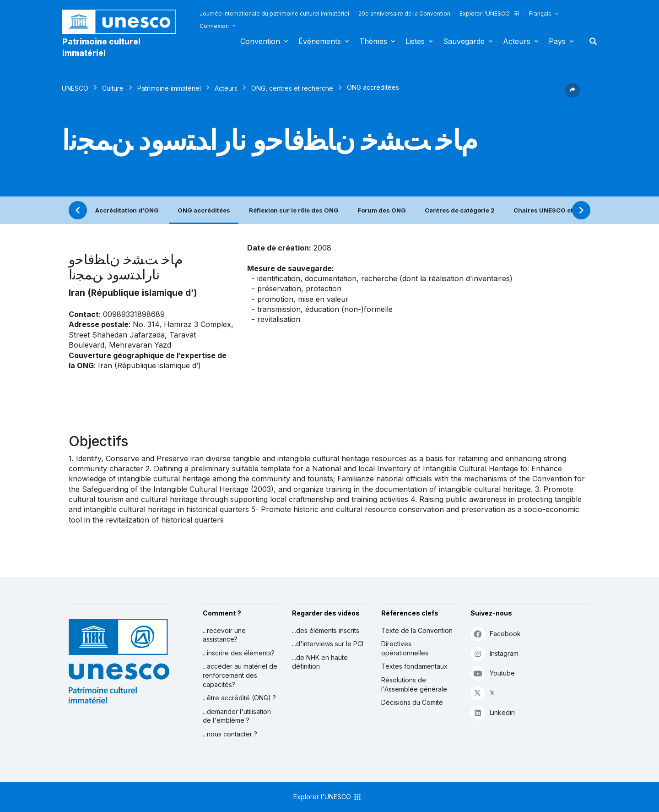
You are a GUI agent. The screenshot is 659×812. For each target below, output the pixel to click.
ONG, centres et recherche (292, 88)
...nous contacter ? (230, 734)
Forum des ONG (382, 210)
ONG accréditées (204, 210)
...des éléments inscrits (326, 630)
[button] (573, 95)
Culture (113, 88)
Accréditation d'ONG (127, 210)
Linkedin (493, 712)
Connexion (214, 26)
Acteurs (517, 41)
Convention (260, 41)
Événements (320, 41)
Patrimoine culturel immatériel (101, 47)
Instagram (494, 653)
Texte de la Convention (417, 630)
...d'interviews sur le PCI (328, 644)
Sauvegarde (464, 41)
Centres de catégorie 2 (460, 210)
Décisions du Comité (412, 702)
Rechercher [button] (590, 41)
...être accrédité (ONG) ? (239, 698)
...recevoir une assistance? (224, 635)
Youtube (493, 673)
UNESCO (75, 88)
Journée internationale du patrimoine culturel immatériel (274, 14)
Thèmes (373, 41)
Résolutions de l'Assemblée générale (414, 684)
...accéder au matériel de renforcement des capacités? (240, 675)
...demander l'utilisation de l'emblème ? (237, 716)
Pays (557, 41)
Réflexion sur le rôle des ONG (294, 210)
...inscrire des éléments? (239, 653)
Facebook (496, 634)
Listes (415, 41)
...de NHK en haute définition (320, 662)
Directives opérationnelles (405, 648)
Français (540, 14)
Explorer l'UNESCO (490, 14)
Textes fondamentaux (414, 666)
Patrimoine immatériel (169, 88)
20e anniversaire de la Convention (404, 14)
